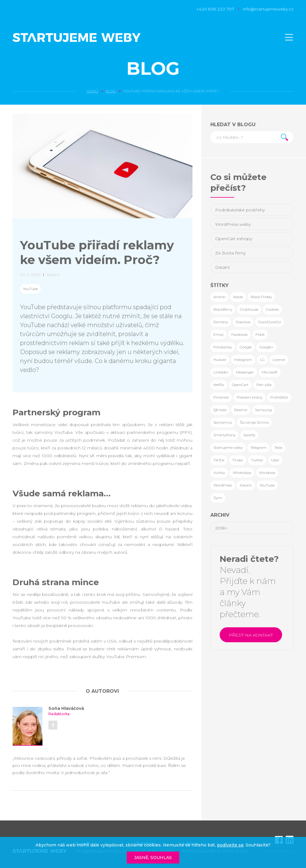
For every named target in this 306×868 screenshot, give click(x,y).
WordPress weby (233, 224)
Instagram (243, 360)
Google (246, 347)
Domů (92, 91)
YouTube (30, 289)
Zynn (218, 498)
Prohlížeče (279, 397)
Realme (241, 410)
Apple (238, 297)
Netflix (219, 385)
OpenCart (240, 385)
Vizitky (219, 473)
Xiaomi (246, 485)
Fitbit (260, 334)
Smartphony (224, 435)
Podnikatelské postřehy (240, 210)
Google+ (266, 347)
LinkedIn (221, 372)
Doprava (243, 322)
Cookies (272, 309)
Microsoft (270, 372)
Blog (153, 68)
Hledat (284, 137)
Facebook (240, 334)
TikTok (219, 460)
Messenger (245, 372)
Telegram (258, 447)
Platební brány (250, 397)
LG (262, 360)
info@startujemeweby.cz (268, 9)
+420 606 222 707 (215, 9)
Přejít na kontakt (251, 635)
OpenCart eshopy (234, 239)
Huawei (220, 360)
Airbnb (219, 297)
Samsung (263, 410)
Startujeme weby (228, 447)
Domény (221, 322)
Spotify (249, 435)
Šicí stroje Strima (254, 422)
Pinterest (221, 397)
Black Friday (261, 297)
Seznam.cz (223, 422)
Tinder (238, 460)
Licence (279, 360)
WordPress (223, 485)
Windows (267, 473)
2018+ (221, 528)
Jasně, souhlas (153, 858)
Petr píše (264, 385)
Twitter (257, 460)
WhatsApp (242, 473)
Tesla (278, 447)
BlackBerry (223, 309)
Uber (275, 460)
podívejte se (230, 845)
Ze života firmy (230, 253)
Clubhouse (249, 309)
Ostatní (222, 267)
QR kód (220, 410)
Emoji (218, 334)
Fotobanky (223, 347)
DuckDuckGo (270, 322)
